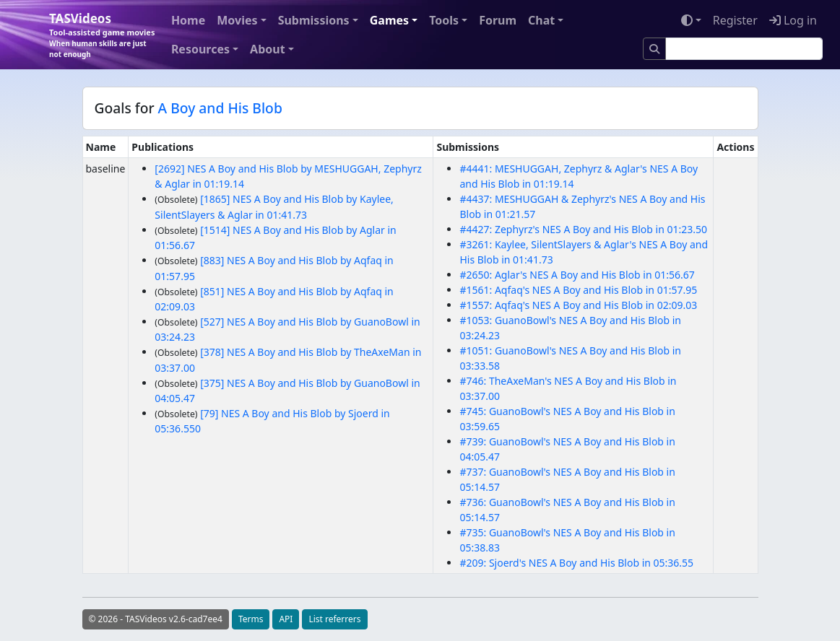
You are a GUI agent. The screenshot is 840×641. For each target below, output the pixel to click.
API (286, 619)
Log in (793, 20)
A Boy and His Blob (220, 108)
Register (735, 20)
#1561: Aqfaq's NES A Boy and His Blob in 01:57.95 (578, 290)
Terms (251, 619)
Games (389, 20)
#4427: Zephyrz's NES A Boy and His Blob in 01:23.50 (583, 229)
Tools (444, 20)
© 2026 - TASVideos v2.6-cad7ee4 (156, 619)
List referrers (334, 619)
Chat (541, 20)
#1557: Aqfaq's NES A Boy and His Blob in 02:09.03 (578, 305)
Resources (200, 49)
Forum (498, 20)
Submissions (314, 20)
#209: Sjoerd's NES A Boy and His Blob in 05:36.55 (576, 563)
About (268, 49)
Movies (237, 20)
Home (188, 20)
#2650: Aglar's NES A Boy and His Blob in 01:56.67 (577, 275)
